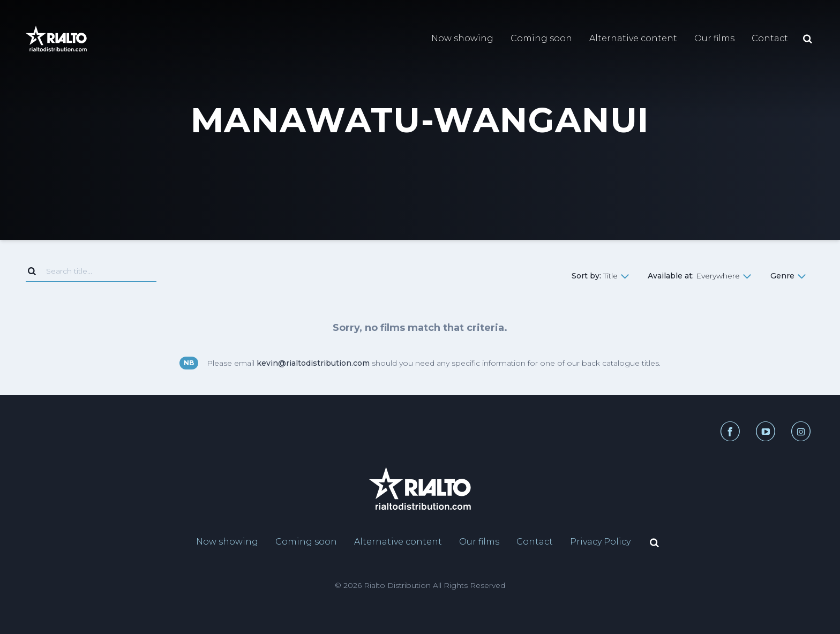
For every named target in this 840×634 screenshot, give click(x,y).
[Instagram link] (797, 431)
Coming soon (541, 38)
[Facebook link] (730, 431)
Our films (714, 38)
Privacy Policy (600, 542)
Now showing (462, 38)
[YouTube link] (761, 431)
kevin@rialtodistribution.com (313, 363)
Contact (770, 38)
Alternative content (633, 38)
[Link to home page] (56, 39)
